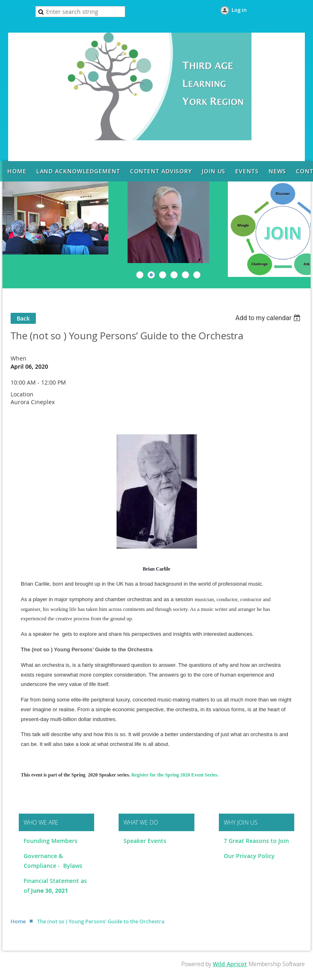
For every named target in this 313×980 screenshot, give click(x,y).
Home (18, 921)
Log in (239, 10)
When (19, 358)
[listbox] (269, 318)
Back (23, 318)
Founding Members (51, 841)
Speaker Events (146, 841)
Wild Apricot (230, 964)
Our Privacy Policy (249, 856)
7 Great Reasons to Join (256, 841)
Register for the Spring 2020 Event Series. (175, 775)
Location (22, 394)
